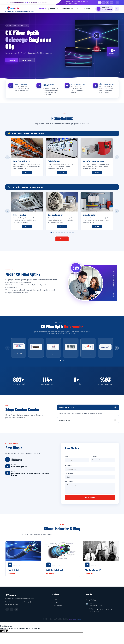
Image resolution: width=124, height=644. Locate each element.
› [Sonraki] (117, 157)
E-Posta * (68, 466)
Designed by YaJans (75, 619)
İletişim (87, 9)
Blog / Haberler (58, 608)
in (16, 609)
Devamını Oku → (12, 574)
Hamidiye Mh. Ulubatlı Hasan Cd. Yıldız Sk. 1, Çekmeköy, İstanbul (77, 2)
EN (104, 3)
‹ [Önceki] (7, 157)
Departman (69, 473)
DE (108, 3)
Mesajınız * (69, 481)
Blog (79, 9)
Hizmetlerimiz (67, 9)
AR (112, 3)
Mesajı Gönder (90, 498)
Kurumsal (54, 9)
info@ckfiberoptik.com (54, 2)
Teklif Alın (62, 239)
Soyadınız (94, 456)
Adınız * (68, 456)
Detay (27, 173)
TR (100, 3)
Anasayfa (43, 9)
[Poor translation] (5, 631)
